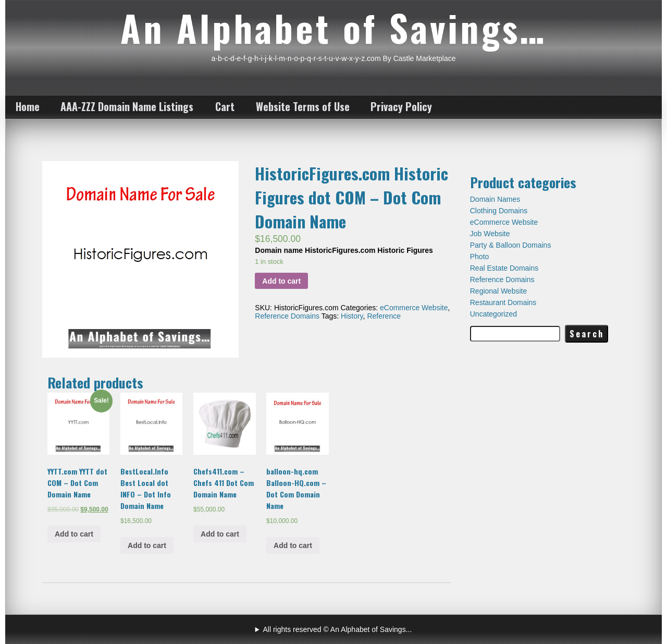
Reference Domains (287, 316)
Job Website (490, 234)
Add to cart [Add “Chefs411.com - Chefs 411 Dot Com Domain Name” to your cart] (220, 534)
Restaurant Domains (503, 302)
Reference (384, 316)
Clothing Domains (499, 211)
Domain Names (495, 199)
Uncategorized (493, 314)
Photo (480, 257)
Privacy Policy (401, 106)
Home (28, 106)
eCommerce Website (414, 308)
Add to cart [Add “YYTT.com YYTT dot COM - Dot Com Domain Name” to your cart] (74, 534)
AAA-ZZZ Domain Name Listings (127, 106)
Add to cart (281, 281)
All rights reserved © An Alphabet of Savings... (338, 629)
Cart (225, 106)
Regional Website (498, 291)
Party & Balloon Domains (511, 245)
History (352, 316)
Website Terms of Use (303, 106)
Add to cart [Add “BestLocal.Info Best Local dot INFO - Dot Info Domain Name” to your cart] (147, 545)
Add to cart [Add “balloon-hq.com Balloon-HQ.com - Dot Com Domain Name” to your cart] (293, 545)
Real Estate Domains (504, 268)
